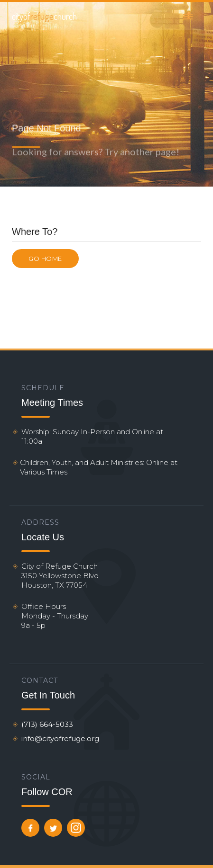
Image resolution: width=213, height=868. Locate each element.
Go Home (45, 259)
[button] (188, 16)
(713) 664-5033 (47, 724)
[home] (44, 16)
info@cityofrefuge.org (60, 738)
